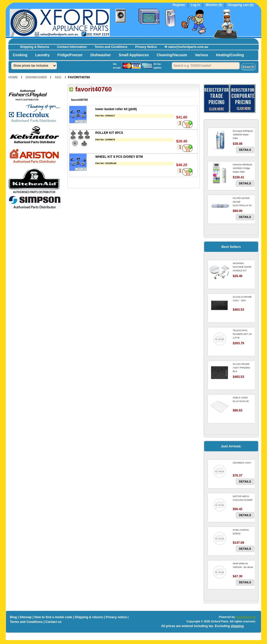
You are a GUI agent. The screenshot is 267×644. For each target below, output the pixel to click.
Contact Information (72, 47)
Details (245, 150)
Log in (195, 5)
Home (13, 77)
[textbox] (206, 66)
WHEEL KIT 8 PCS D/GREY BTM (119, 157)
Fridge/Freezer (70, 55)
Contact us (53, 622)
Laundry (42, 55)
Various (201, 55)
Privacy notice (116, 617)
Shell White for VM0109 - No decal (243, 565)
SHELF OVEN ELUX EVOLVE (241, 399)
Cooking (20, 55)
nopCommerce (246, 617)
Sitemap (26, 617)
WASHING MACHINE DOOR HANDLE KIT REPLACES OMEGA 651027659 (243, 271)
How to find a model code (53, 617)
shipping (237, 626)
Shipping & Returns (35, 47)
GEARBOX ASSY (242, 463)
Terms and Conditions (111, 47)
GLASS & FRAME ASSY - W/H (242, 299)
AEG (58, 77)
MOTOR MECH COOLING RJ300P (243, 498)
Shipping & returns (89, 617)
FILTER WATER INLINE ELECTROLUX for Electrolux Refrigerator (242, 205)
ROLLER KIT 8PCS (109, 133)
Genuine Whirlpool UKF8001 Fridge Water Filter (242, 168)
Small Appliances (134, 55)
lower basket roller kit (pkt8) (116, 109)
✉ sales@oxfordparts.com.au (186, 47)
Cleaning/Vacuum (172, 55)
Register (179, 5)
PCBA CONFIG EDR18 (241, 532)
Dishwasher (101, 55)
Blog (13, 617)
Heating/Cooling (230, 55)
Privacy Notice (146, 47)
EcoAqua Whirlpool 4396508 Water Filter (243, 135)
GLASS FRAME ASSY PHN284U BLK (242, 368)
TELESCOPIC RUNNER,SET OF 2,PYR (242, 334)
